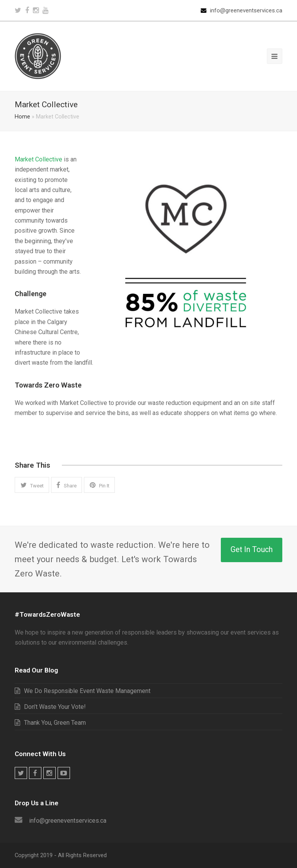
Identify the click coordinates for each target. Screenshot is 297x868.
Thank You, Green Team (55, 723)
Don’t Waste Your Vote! (55, 707)
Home (22, 117)
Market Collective (38, 159)
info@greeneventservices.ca (246, 10)
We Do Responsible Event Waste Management (87, 691)
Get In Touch (252, 550)
